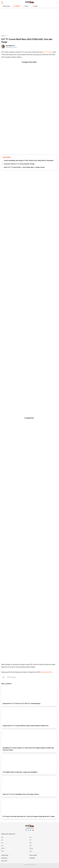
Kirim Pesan (4, 858)
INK (2, 840)
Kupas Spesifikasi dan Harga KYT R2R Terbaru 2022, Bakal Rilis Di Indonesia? (29, 161)
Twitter (31, 831)
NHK (31, 843)
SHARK (3, 848)
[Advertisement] (29, 21)
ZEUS (31, 851)
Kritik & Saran (33, 855)
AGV (3, 837)
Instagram (28, 831)
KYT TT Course (47, 52)
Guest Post (4, 861)
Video (17, 6)
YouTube (33, 831)
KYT (4, 677)
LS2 (2, 843)
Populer (36, 6)
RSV (31, 846)
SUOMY (31, 848)
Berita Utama (7, 6)
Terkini (26, 6)
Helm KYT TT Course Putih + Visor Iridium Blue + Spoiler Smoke (24, 167)
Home (3, 36)
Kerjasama (32, 858)
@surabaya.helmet (46, 672)
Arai (31, 837)
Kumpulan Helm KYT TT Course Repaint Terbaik (19, 164)
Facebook (26, 831)
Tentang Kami (5, 855)
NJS (2, 846)
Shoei (3, 851)
